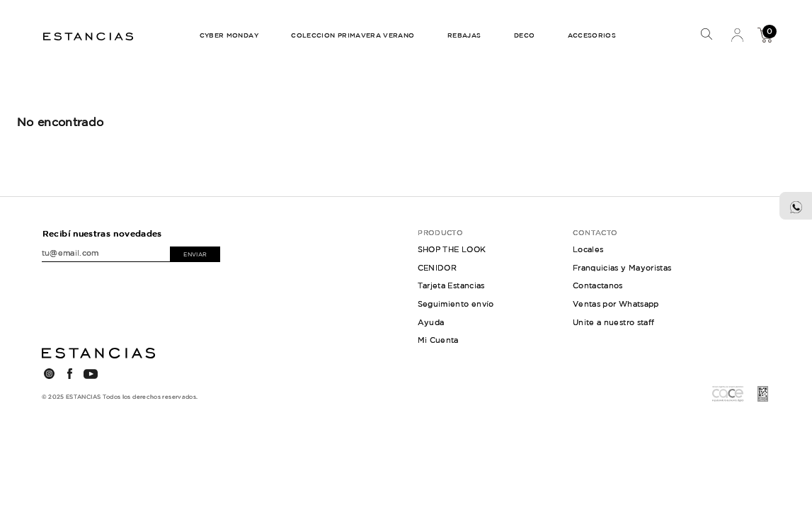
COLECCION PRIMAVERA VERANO (353, 35)
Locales (588, 249)
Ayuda (431, 322)
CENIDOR (438, 268)
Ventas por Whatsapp (616, 304)
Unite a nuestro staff (614, 322)
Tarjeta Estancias (451, 285)
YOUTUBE (91, 374)
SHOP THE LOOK (452, 249)
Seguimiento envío (456, 304)
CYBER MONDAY (229, 35)
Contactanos (598, 285)
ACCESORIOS (592, 35)
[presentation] (106, 285)
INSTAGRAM (50, 374)
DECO (524, 35)
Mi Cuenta (737, 35)
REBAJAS (464, 35)
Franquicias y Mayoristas (622, 268)
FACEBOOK (70, 374)
